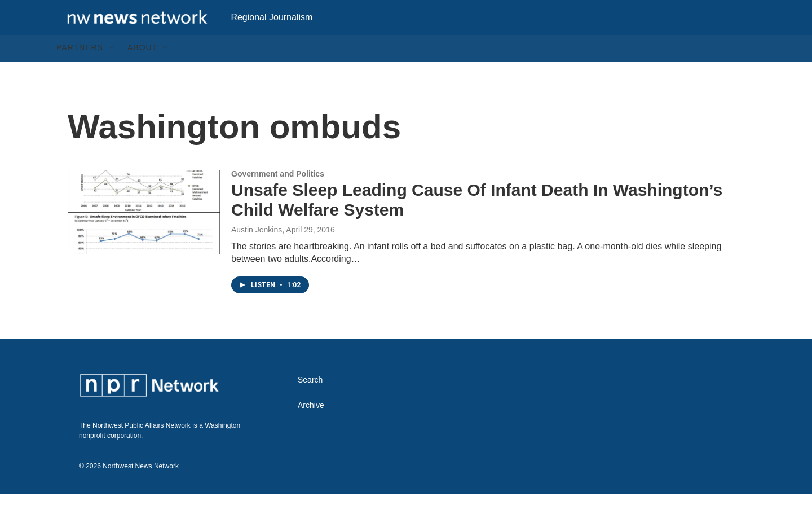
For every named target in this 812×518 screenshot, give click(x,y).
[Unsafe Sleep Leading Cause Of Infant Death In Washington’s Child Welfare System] (144, 236)
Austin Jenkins (257, 254)
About (142, 72)
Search (310, 404)
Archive (311, 430)
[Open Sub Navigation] (112, 72)
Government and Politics (278, 198)
